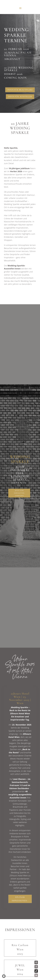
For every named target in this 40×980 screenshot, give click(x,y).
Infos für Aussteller (20, 97)
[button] (4, 976)
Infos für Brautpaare (20, 90)
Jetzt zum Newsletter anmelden (19, 493)
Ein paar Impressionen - (20, 899)
